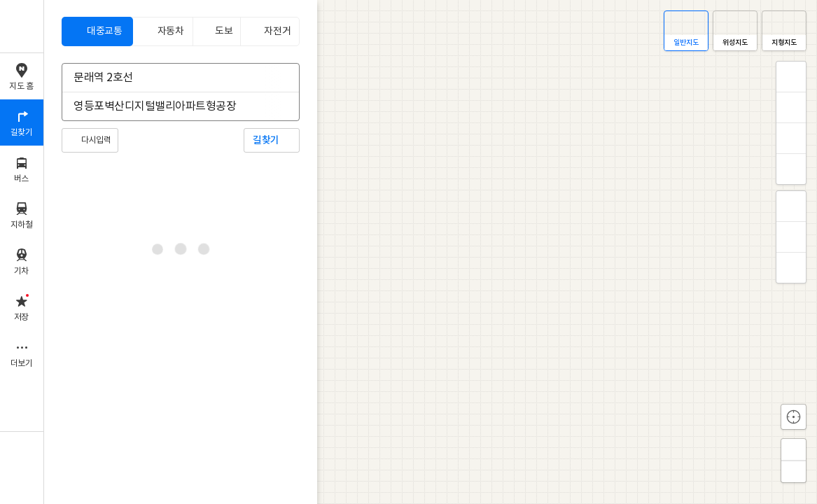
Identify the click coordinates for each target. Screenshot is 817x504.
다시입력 (96, 140)
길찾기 (266, 140)
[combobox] (172, 78)
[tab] (97, 31)
